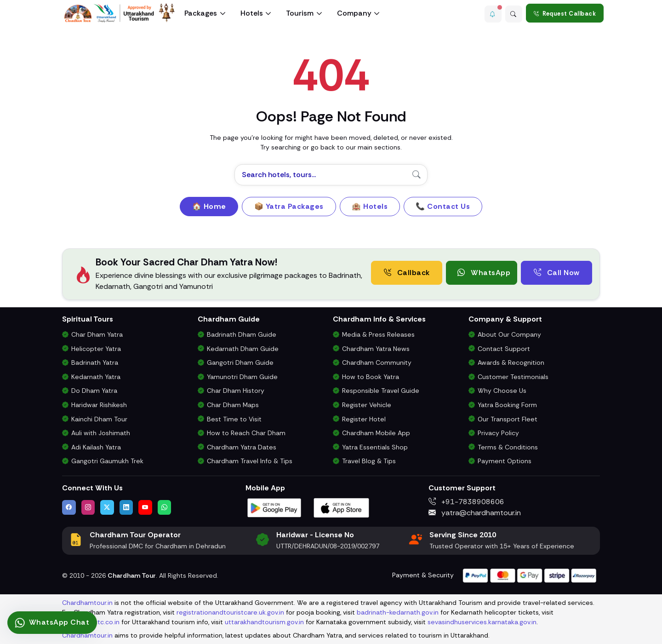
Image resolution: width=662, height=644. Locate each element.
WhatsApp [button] (484, 273)
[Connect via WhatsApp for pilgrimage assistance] (52, 623)
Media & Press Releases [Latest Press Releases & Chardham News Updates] (378, 334)
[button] (490, 13)
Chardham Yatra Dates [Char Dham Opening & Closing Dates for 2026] (242, 447)
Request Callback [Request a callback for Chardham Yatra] (565, 14)
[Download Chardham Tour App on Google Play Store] (274, 507)
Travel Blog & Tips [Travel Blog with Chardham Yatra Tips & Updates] (369, 461)
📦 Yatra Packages (289, 206)
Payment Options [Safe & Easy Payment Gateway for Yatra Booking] (505, 461)
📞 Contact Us (443, 206)
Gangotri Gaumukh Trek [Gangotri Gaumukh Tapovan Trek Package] (107, 461)
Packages (201, 13)
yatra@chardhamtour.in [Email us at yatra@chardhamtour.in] (475, 513)
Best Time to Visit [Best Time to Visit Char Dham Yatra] (234, 419)
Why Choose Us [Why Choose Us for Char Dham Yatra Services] (502, 391)
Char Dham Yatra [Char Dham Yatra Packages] (97, 334)
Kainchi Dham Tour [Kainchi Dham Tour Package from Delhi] (99, 419)
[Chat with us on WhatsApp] (165, 507)
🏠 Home (209, 206)
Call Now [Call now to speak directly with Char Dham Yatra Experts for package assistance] (557, 273)
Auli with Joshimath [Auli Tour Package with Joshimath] (101, 433)
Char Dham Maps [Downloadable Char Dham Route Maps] (233, 405)
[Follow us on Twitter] (107, 507)
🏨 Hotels (370, 206)
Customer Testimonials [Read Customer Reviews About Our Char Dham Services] (513, 377)
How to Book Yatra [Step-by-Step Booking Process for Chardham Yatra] (371, 377)
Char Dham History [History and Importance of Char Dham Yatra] (236, 391)
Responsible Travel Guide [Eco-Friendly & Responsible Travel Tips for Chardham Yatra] (381, 391)
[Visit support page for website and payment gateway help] (530, 575)
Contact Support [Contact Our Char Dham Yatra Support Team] (504, 349)
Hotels (252, 13)
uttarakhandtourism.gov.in (264, 622)
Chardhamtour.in (87, 603)
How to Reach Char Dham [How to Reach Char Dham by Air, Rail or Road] (246, 433)
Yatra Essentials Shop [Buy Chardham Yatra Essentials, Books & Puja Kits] (375, 447)
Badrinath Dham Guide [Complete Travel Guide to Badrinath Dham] (242, 334)
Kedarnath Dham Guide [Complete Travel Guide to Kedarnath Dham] (243, 349)
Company (354, 13)
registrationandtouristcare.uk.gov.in (230, 612)
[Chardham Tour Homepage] (120, 13)
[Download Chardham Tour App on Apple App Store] (342, 507)
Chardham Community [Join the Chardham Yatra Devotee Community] (377, 362)
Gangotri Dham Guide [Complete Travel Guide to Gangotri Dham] (240, 362)
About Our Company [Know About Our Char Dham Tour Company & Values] (509, 334)
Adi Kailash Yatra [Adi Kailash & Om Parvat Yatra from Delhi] (96, 447)
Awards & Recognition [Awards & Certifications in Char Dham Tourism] (511, 362)
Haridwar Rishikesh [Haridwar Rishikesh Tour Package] (99, 405)
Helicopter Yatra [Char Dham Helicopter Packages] (96, 349)
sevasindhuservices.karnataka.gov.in (482, 622)
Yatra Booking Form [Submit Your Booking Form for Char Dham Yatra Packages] (507, 405)
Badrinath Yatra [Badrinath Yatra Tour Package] (95, 362)
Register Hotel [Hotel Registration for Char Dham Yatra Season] (364, 419)
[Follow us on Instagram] (88, 507)
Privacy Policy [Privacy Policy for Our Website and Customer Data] (498, 433)
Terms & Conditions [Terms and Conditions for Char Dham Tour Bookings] (508, 447)
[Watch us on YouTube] (145, 507)
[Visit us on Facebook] (69, 507)
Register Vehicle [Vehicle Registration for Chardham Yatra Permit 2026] (367, 405)
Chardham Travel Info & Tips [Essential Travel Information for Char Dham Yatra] (250, 461)
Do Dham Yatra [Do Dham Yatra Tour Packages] (94, 391)
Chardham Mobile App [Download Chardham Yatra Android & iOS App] (376, 433)
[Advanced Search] (513, 13)
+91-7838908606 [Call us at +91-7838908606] (466, 502)
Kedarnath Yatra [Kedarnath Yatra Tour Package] (96, 377)
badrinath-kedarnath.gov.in (398, 612)
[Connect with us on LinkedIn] (126, 507)
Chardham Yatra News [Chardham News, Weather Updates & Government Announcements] (376, 349)
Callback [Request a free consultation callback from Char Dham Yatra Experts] (407, 273)
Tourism (300, 13)
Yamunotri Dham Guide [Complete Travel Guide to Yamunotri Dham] (242, 377)
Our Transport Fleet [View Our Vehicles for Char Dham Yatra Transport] (508, 419)
